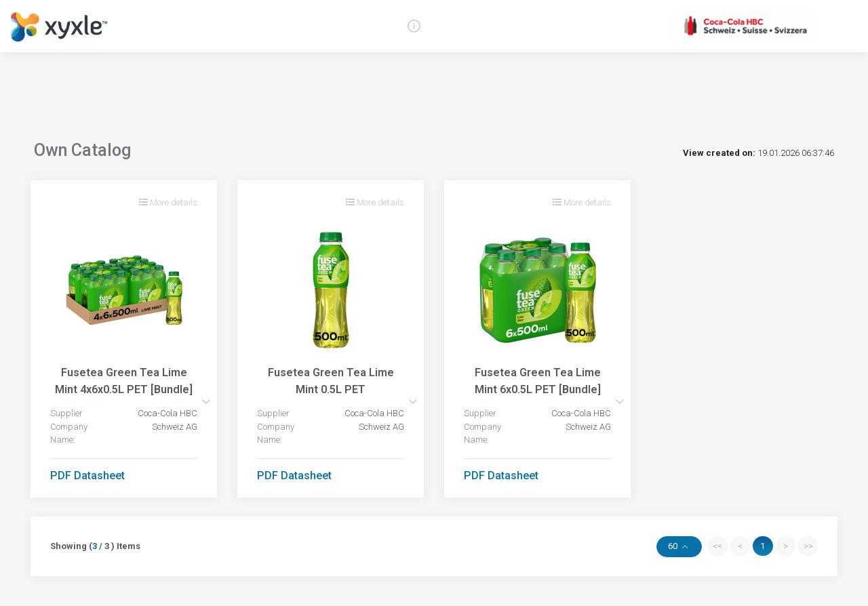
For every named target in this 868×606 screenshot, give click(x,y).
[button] (206, 402)
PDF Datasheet (87, 476)
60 (674, 546)
